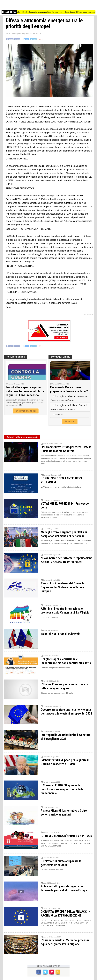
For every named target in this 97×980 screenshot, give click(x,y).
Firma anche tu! (26, 411)
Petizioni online (16, 357)
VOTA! (70, 422)
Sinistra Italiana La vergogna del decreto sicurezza (47, 12)
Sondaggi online (60, 357)
